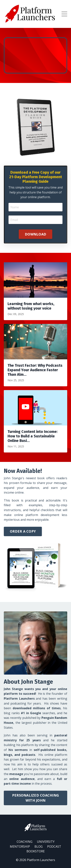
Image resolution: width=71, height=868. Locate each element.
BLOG (39, 847)
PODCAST (54, 847)
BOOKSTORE (36, 851)
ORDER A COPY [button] (23, 531)
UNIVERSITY (46, 842)
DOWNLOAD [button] (35, 234)
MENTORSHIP (20, 847)
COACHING (25, 842)
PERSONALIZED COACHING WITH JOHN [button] (35, 798)
